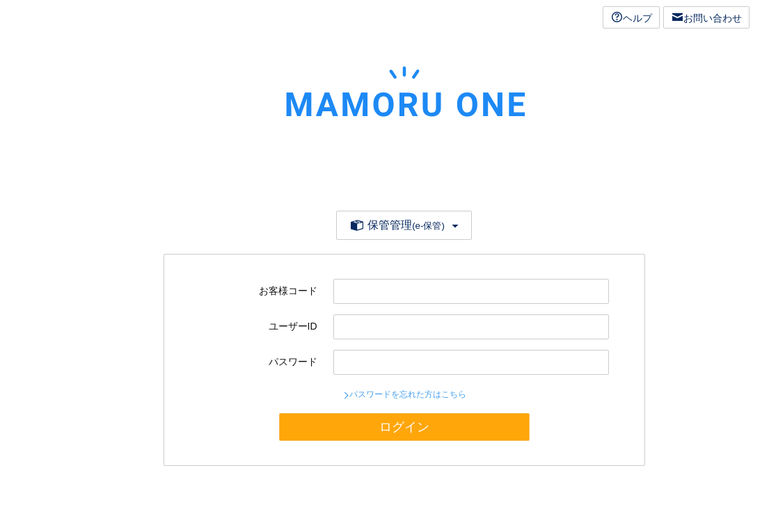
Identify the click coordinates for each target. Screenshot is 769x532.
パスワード (293, 362)
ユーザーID (293, 326)
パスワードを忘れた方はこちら (408, 394)
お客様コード (288, 291)
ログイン (404, 427)
